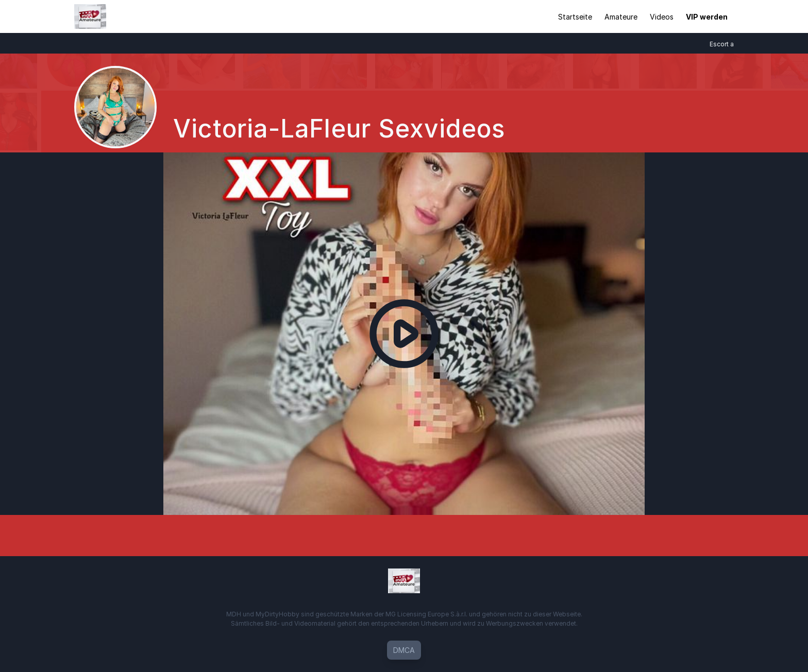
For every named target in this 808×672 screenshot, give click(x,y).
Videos (662, 17)
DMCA (404, 650)
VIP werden (707, 17)
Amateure (621, 17)
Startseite (575, 17)
